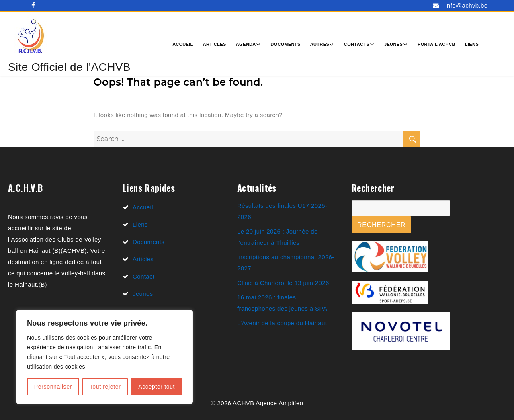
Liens (472, 44)
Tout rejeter (105, 387)
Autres (320, 44)
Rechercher (381, 225)
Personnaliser (53, 387)
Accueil (183, 44)
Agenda (246, 44)
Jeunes (393, 44)
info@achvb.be (466, 5)
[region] (104, 357)
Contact (143, 276)
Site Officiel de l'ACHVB (69, 67)
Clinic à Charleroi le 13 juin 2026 (283, 283)
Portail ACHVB (436, 44)
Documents (285, 44)
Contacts (357, 44)
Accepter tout (157, 387)
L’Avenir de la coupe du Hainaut (282, 323)
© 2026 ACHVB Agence (245, 403)
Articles (215, 44)
